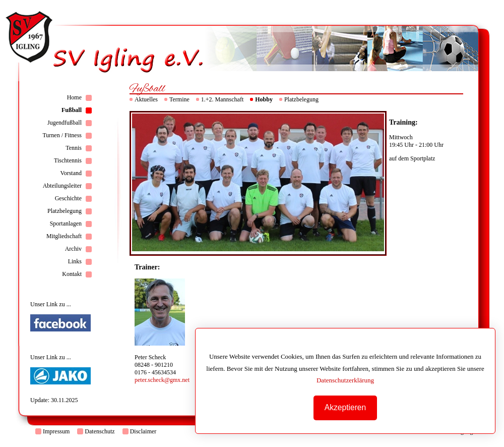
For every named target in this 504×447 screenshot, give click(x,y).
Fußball (72, 110)
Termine (179, 99)
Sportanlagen (66, 224)
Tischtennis (68, 160)
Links (75, 261)
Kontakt (72, 274)
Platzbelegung (65, 211)
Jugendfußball (65, 123)
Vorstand (71, 173)
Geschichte (68, 198)
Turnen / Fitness (62, 135)
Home (74, 97)
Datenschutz (100, 431)
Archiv (73, 249)
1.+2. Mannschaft (222, 99)
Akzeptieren (347, 407)
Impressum (56, 431)
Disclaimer (143, 431)
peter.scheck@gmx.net (162, 380)
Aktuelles (146, 99)
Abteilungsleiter (62, 186)
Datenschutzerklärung (347, 380)
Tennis (74, 148)
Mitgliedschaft (64, 236)
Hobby (264, 99)
